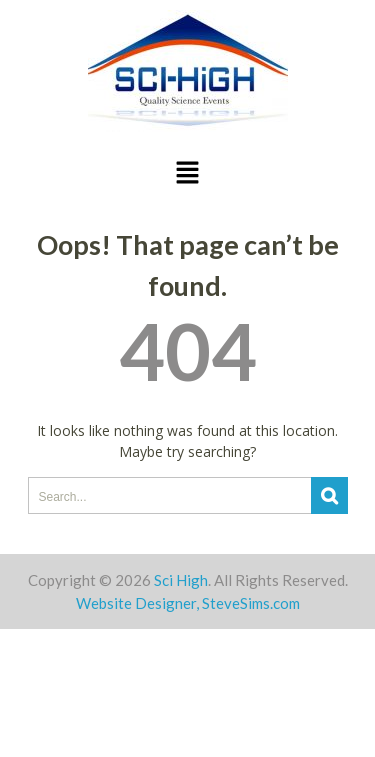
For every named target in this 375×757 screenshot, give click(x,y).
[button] (187, 173)
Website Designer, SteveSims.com (188, 603)
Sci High (181, 580)
